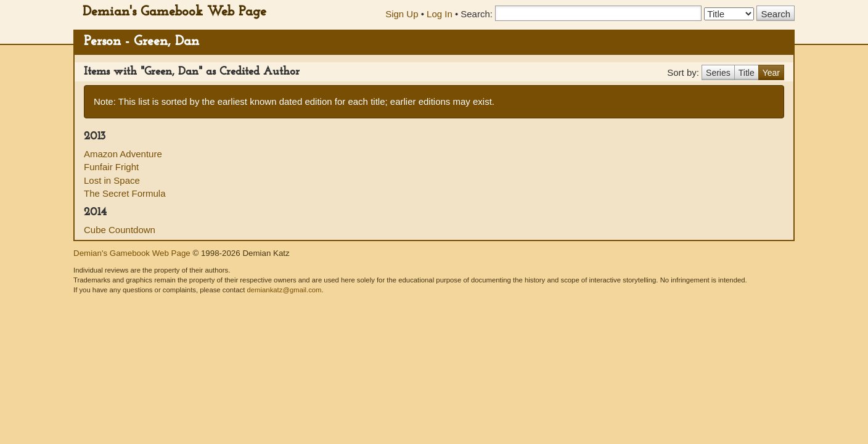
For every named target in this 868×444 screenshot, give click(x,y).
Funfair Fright (111, 167)
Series (718, 73)
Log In (440, 14)
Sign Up (402, 14)
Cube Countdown (120, 230)
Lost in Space (112, 180)
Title (747, 73)
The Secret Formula (125, 193)
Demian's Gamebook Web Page (174, 12)
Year (771, 73)
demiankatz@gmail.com (284, 290)
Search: (477, 14)
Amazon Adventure (123, 154)
